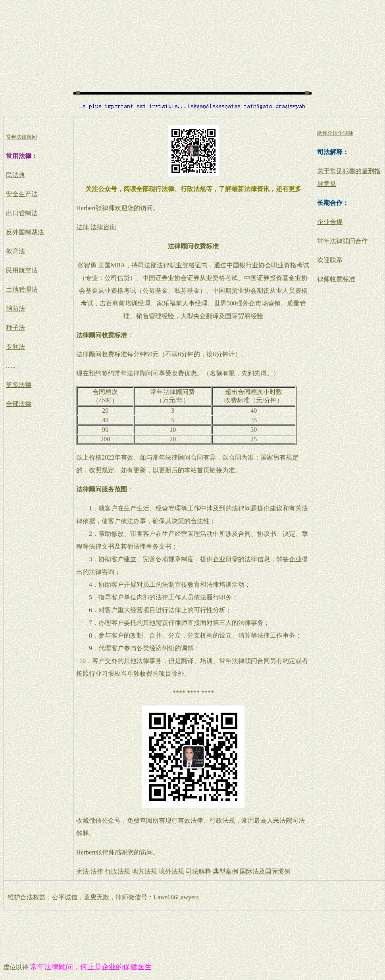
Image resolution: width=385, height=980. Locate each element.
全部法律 (19, 404)
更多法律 (19, 385)
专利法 (15, 347)
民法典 (15, 175)
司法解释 (198, 871)
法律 (83, 227)
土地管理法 (22, 289)
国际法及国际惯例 (265, 871)
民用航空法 (22, 270)
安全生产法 (22, 194)
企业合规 (330, 222)
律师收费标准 (336, 279)
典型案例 (225, 871)
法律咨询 (103, 227)
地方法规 (144, 871)
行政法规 (117, 871)
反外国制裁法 (25, 232)
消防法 (15, 308)
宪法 (83, 871)
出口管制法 (22, 213)
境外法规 (171, 871)
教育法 (15, 251)
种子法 (15, 328)
